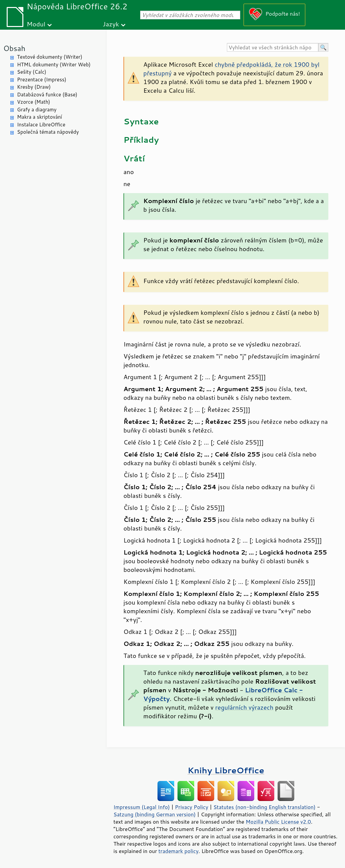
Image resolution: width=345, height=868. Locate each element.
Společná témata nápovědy (48, 132)
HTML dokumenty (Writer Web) (54, 65)
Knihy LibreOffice (226, 770)
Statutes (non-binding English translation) (264, 807)
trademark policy (179, 851)
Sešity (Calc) (32, 72)
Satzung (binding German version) (155, 814)
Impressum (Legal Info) (142, 807)
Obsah (14, 48)
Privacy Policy (192, 807)
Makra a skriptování (40, 117)
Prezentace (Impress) (42, 80)
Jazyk (111, 24)
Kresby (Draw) (34, 87)
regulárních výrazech (244, 707)
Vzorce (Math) (34, 102)
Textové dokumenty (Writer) (50, 57)
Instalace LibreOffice (41, 125)
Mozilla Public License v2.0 (278, 822)
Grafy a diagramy (37, 110)
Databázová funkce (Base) (47, 95)
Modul (36, 24)
